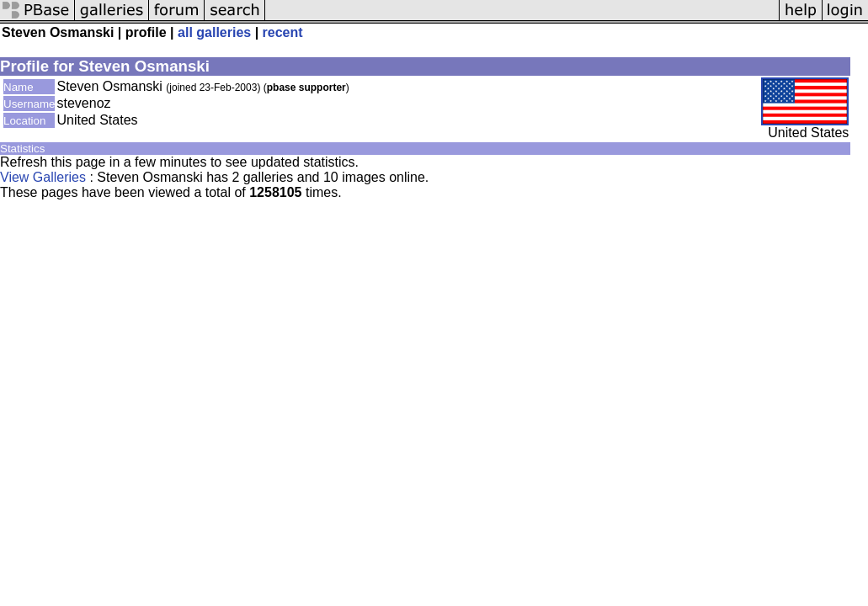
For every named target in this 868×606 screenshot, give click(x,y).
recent (283, 32)
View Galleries (43, 177)
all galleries (214, 32)
